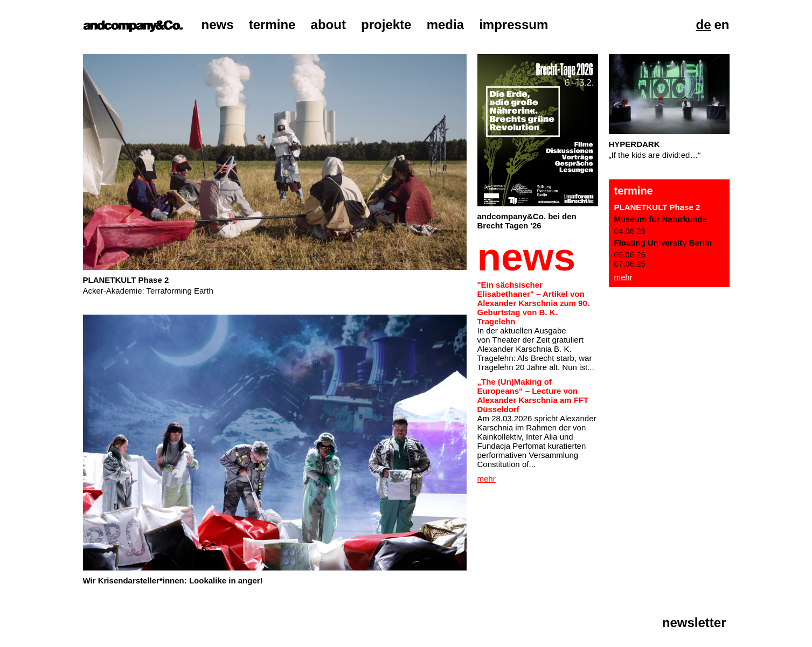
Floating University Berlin (663, 243)
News (218, 25)
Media (445, 25)
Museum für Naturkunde (661, 219)
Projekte (386, 25)
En (721, 25)
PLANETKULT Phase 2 (657, 207)
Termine (272, 25)
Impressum (513, 25)
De (703, 25)
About (328, 25)
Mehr (623, 277)
